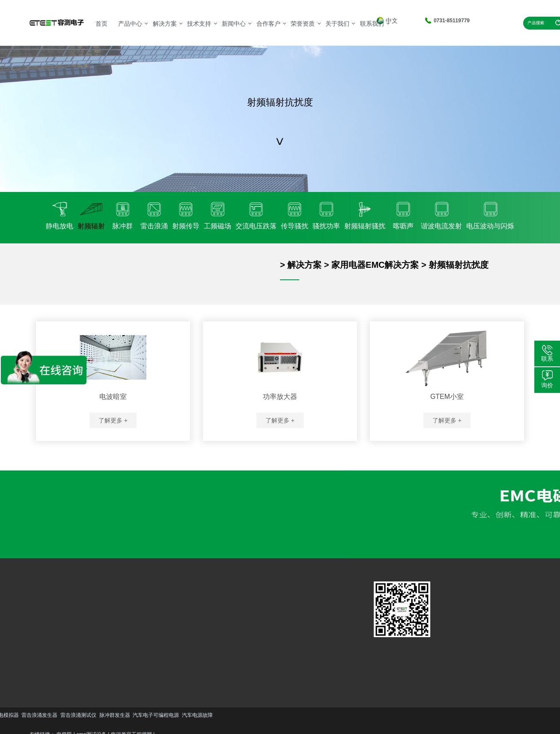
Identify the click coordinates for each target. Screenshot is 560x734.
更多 (45, 660)
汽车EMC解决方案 (102, 605)
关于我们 (337, 24)
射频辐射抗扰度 (459, 265)
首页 (101, 24)
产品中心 (130, 24)
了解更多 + (113, 420)
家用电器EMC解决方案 (375, 265)
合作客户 (268, 24)
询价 (547, 385)
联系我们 (372, 24)
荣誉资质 (303, 24)
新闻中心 (234, 24)
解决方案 (165, 24)
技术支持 (199, 24)
